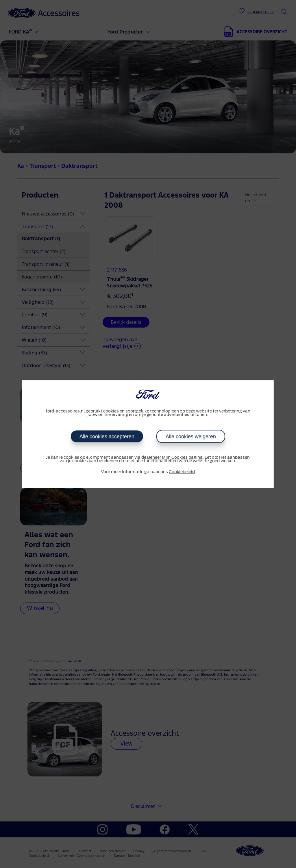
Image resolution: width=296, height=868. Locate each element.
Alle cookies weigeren (191, 436)
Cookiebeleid (182, 472)
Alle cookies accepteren (107, 436)
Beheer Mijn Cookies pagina (175, 458)
